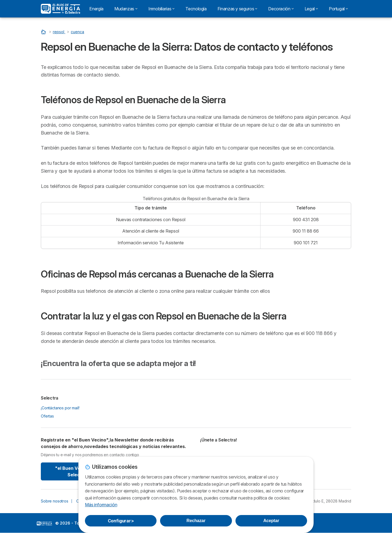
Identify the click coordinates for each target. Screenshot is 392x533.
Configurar (121, 521)
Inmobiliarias (161, 9)
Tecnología (196, 9)
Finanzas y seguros (238, 9)
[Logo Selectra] (60, 9)
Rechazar (196, 521)
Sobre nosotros (55, 501)
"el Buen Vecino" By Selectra (77, 471)
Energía (96, 9)
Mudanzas (126, 9)
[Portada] (44, 32)
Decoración (281, 9)
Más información (101, 505)
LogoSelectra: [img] (44, 523)
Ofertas (47, 416)
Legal (311, 9)
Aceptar (271, 521)
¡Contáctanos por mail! (60, 408)
